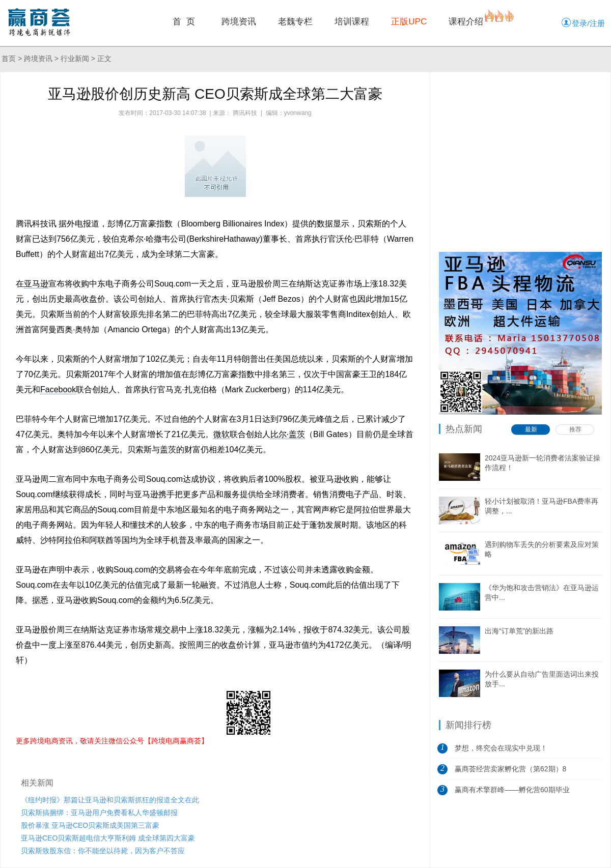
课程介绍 (466, 22)
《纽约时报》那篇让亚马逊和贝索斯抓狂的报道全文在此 (110, 800)
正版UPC (409, 22)
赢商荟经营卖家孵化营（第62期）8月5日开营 (510, 772)
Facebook (58, 389)
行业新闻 (75, 59)
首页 (9, 59)
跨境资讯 (239, 22)
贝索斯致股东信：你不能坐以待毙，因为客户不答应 (103, 851)
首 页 (184, 22)
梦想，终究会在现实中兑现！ (501, 748)
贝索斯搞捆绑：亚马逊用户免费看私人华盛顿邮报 (99, 813)
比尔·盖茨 (288, 434)
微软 (221, 434)
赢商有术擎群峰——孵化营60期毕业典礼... (512, 793)
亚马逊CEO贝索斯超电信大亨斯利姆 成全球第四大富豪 (108, 838)
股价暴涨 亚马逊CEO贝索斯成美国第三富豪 (90, 825)
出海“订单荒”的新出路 (519, 631)
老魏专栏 (295, 22)
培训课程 (352, 22)
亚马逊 (36, 284)
